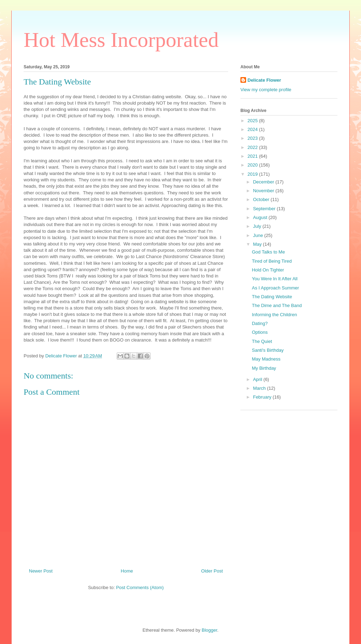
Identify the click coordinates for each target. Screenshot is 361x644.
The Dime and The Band (277, 305)
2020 (253, 165)
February (263, 397)
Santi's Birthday (268, 350)
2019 (253, 174)
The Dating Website (272, 297)
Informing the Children (274, 315)
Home (127, 571)
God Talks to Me (268, 252)
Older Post (212, 571)
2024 (253, 129)
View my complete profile (266, 90)
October (262, 199)
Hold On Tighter (268, 270)
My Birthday (264, 368)
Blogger (209, 630)
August (261, 217)
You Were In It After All (274, 279)
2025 (253, 121)
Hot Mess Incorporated (121, 40)
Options (260, 332)
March (260, 388)
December (264, 182)
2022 (253, 147)
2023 (253, 138)
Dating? (260, 323)
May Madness (266, 359)
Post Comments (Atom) (140, 587)
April (258, 379)
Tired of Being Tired (272, 261)
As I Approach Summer (275, 288)
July (258, 226)
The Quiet (262, 341)
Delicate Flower (264, 80)
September (265, 209)
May (258, 244)
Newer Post (41, 571)
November (264, 191)
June (259, 235)
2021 (253, 156)
